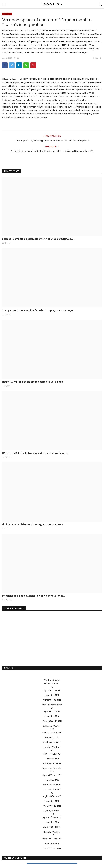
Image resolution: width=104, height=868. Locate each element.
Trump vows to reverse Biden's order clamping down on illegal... (39, 310)
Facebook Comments (14, 609)
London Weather (52, 747)
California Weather (52, 726)
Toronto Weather (52, 790)
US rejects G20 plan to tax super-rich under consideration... (36, 453)
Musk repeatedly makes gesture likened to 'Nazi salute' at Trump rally (52, 140)
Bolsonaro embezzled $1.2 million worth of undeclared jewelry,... (38, 239)
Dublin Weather (52, 684)
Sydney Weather (52, 811)
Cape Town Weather (52, 768)
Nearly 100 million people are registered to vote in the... (33, 382)
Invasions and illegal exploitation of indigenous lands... (34, 596)
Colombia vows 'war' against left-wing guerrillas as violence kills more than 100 (52, 151)
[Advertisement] (52, 642)
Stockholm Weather (52, 705)
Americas (7, 14)
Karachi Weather (52, 832)
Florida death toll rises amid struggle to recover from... (33, 524)
